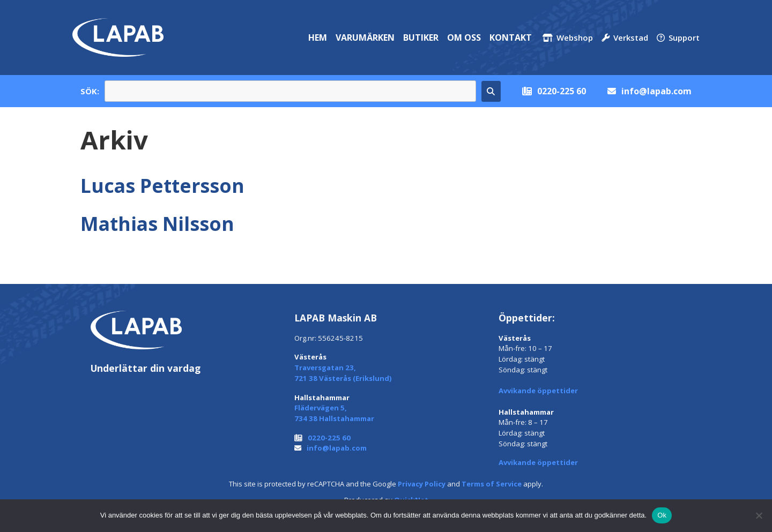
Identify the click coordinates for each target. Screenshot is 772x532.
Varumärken (365, 38)
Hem (318, 38)
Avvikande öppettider (538, 391)
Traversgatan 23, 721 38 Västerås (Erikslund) (343, 373)
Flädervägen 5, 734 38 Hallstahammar (334, 413)
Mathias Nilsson (157, 223)
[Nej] (759, 515)
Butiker (421, 38)
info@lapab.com (656, 91)
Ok (662, 515)
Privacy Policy (422, 484)
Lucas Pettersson (162, 185)
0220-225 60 (562, 91)
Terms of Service (492, 484)
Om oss (464, 38)
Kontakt (511, 38)
